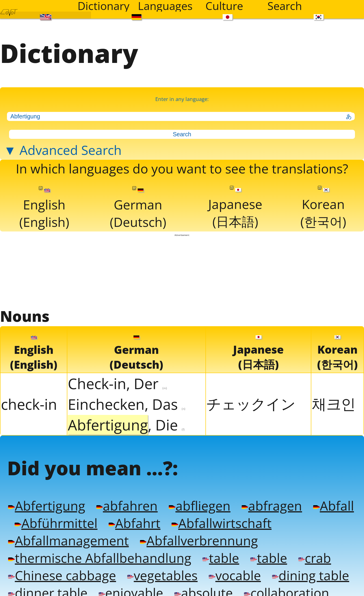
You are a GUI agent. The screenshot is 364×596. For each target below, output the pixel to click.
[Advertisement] (182, 266)
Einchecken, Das (127, 398)
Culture (224, 6)
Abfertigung (45, 498)
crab (308, 549)
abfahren (124, 498)
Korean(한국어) (323, 203)
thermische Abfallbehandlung (97, 549)
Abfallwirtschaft (210, 515)
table (216, 549)
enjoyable (128, 583)
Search (285, 6)
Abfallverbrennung (194, 532)
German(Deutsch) (138, 203)
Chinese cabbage (61, 566)
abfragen (266, 498)
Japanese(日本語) (235, 203)
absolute (199, 583)
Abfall (326, 498)
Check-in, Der (117, 377)
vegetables (159, 566)
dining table (305, 566)
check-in (29, 398)
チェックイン (251, 398)
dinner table (47, 583)
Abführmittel (48, 515)
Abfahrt (125, 515)
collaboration (281, 583)
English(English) (44, 203)
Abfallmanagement (67, 532)
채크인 (334, 398)
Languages (165, 6)
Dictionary (104, 6)
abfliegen (195, 498)
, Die (126, 419)
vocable (230, 566)
